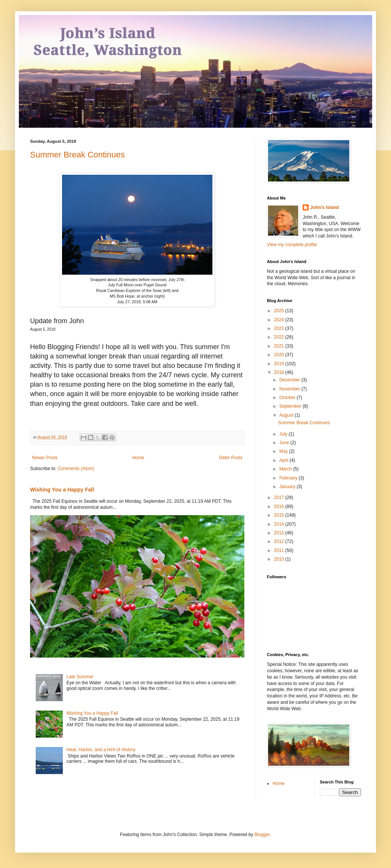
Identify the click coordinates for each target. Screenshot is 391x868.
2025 (280, 311)
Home (138, 458)
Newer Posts (45, 458)
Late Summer (80, 677)
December (290, 380)
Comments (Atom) (76, 469)
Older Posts (231, 458)
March (286, 469)
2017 (280, 498)
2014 (280, 524)
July (284, 434)
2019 (280, 364)
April (284, 460)
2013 (280, 533)
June (285, 443)
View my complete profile (292, 245)
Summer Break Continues (77, 155)
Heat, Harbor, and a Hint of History (101, 750)
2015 (280, 515)
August (287, 415)
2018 (280, 372)
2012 (280, 541)
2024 (280, 320)
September (291, 406)
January (288, 487)
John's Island (324, 207)
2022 (280, 337)
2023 (280, 328)
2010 (280, 559)
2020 (280, 355)
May (284, 451)
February (289, 478)
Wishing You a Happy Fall (62, 490)
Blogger (262, 835)
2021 (280, 346)
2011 (280, 550)
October (288, 398)
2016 (280, 507)
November (290, 389)
